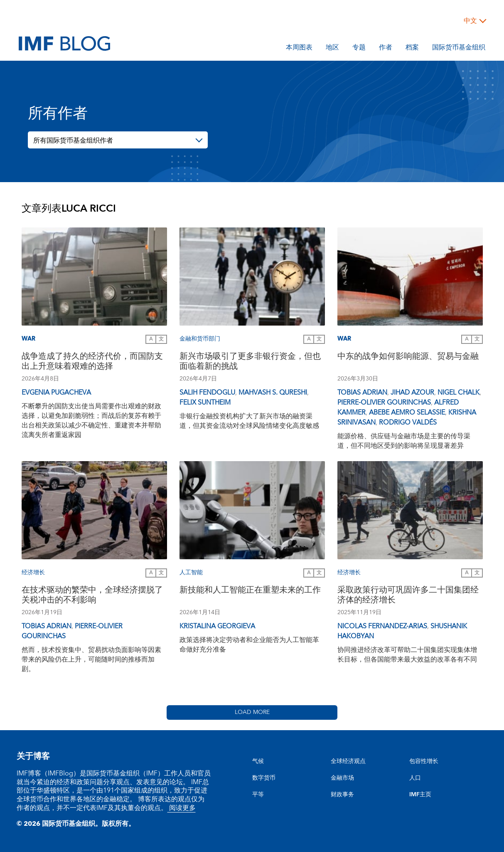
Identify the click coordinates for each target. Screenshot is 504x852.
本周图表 (299, 49)
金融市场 (342, 778)
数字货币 (264, 778)
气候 (258, 761)
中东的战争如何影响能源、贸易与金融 (408, 357)
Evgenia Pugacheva (56, 393)
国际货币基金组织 (459, 49)
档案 (412, 49)
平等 (258, 795)
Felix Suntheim (205, 403)
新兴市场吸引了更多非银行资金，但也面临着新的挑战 (250, 362)
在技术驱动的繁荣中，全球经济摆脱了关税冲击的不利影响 (92, 596)
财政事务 (342, 795)
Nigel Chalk (459, 393)
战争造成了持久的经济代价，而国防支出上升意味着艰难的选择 (92, 362)
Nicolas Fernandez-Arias (382, 626)
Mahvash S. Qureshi (273, 393)
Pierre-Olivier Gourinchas (384, 403)
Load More (252, 712)
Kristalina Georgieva (217, 626)
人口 (415, 778)
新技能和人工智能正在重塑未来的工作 (250, 591)
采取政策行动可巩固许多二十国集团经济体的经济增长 (408, 596)
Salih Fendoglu (207, 393)
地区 (332, 49)
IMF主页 (420, 795)
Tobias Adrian (362, 393)
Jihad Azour (412, 393)
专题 (359, 49)
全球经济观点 (348, 761)
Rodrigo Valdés (408, 422)
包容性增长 (424, 761)
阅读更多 (182, 808)
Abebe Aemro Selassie (407, 412)
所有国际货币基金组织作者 (73, 141)
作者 (386, 49)
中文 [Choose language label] (470, 21)
